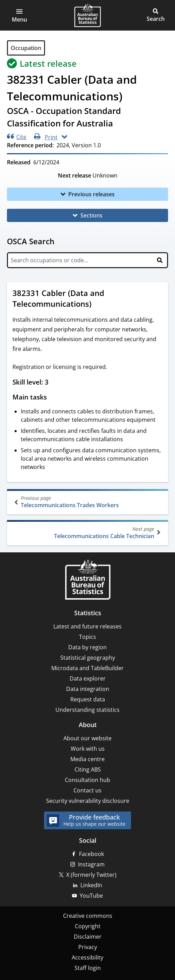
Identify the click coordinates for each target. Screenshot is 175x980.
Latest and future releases (87, 626)
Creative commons (88, 916)
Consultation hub (87, 780)
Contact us (87, 790)
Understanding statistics (87, 710)
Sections (91, 215)
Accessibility (87, 957)
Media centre (87, 759)
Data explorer (88, 678)
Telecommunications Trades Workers (88, 502)
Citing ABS (88, 769)
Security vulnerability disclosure (88, 801)
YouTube (91, 896)
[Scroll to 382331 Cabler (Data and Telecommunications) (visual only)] (98, 305)
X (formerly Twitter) (91, 875)
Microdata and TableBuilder (87, 668)
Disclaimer (88, 937)
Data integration (88, 689)
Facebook (91, 854)
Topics (87, 637)
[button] (19, 15)
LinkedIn (91, 885)
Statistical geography (88, 658)
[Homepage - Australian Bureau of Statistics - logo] (87, 15)
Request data (88, 699)
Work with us (88, 749)
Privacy (88, 947)
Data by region (87, 647)
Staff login (88, 968)
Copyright (88, 926)
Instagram (91, 864)
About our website (87, 738)
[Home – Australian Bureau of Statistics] (88, 580)
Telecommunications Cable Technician (87, 533)
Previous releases (91, 194)
